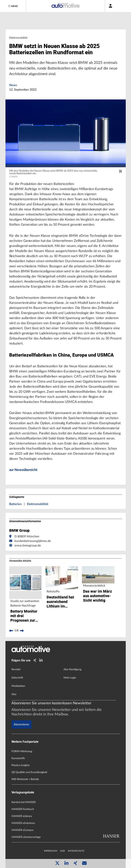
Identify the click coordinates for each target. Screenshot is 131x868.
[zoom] (120, 171)
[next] (22, 631)
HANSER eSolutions (23, 823)
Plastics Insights (21, 765)
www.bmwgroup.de (28, 546)
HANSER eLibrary (22, 816)
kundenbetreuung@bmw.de (33, 541)
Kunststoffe (18, 758)
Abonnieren (21, 724)
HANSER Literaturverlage (26, 837)
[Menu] (13, 6)
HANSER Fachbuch (23, 809)
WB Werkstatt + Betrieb (25, 779)
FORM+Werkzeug (22, 751)
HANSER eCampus (22, 830)
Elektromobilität (38, 504)
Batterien (15, 504)
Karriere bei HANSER (24, 802)
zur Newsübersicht (23, 470)
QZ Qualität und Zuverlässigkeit (29, 772)
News (13, 85)
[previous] (11, 631)
